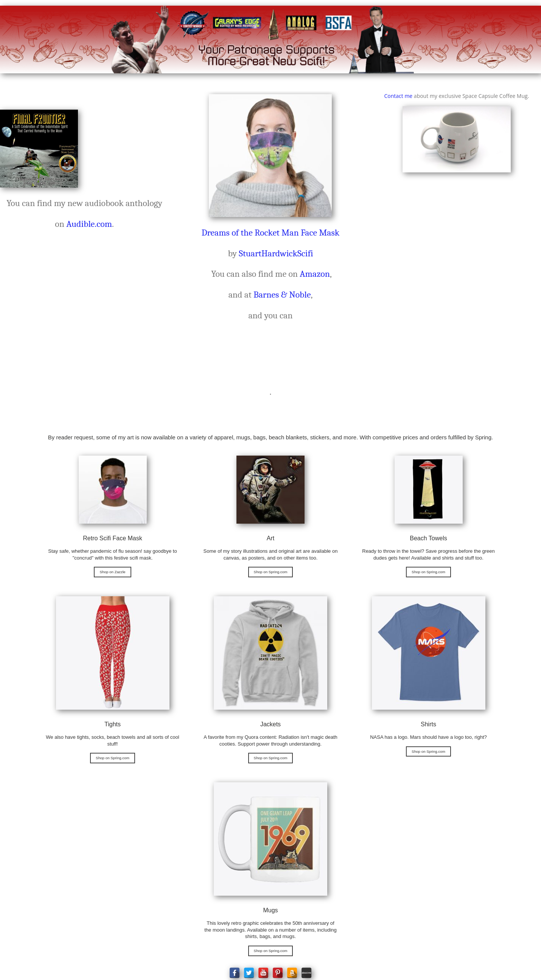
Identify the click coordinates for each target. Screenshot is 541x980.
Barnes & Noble (282, 295)
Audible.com (89, 224)
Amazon (315, 274)
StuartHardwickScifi (276, 254)
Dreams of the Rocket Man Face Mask (271, 233)
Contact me (398, 96)
